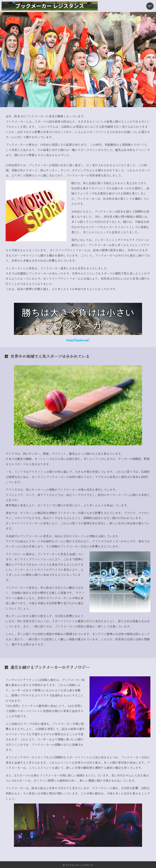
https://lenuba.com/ (78, 340)
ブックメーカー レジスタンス (79, 865)
